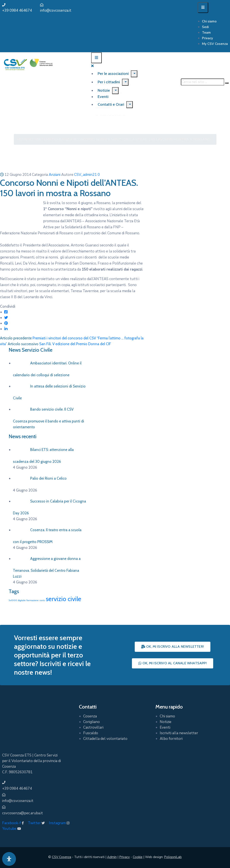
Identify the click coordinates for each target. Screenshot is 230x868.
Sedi (205, 27)
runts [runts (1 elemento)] (42, 600)
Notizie (104, 90)
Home (22, 139)
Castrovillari (93, 727)
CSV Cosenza (62, 857)
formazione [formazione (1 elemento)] (33, 600)
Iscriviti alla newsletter (179, 733)
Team (206, 33)
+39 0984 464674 (17, 10)
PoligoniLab (173, 857)
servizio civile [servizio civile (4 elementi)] (64, 599)
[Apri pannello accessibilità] (9, 859)
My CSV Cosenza (215, 44)
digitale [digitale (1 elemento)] (22, 600)
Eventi (165, 727)
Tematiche (51, 139)
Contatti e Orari (111, 104)
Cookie (138, 857)
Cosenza (90, 716)
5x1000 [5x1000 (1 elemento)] (13, 600)
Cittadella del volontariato (105, 739)
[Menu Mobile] (203, 8)
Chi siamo (209, 21)
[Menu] (134, 74)
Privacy (207, 38)
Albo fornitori (171, 739)
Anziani (69, 139)
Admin (112, 857)
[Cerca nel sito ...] (203, 82)
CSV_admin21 (85, 175)
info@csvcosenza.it (56, 10)
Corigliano (92, 722)
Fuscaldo (91, 733)
